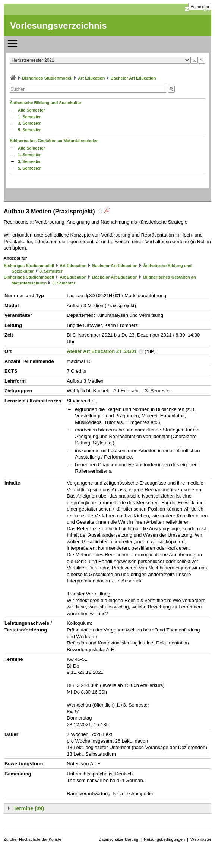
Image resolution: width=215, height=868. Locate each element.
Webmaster (201, 839)
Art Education (91, 78)
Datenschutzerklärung (118, 839)
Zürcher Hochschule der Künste (33, 839)
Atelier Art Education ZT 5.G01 (102, 351)
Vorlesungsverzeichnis (59, 25)
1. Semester (29, 117)
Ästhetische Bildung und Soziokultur (46, 103)
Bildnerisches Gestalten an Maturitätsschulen (54, 141)
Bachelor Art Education (133, 78)
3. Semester (29, 123)
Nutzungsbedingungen (164, 839)
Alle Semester (31, 110)
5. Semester (29, 130)
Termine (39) (29, 808)
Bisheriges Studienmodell (47, 78)
